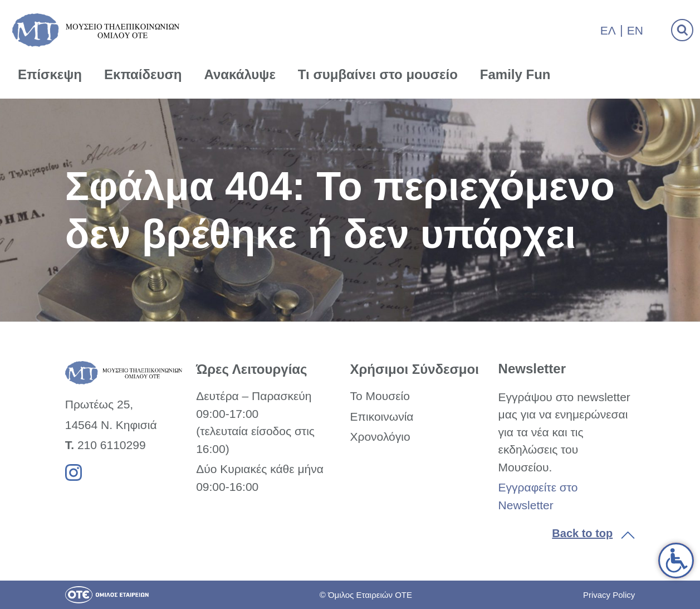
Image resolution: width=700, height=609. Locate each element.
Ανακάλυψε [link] (240, 74)
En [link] (635, 30)
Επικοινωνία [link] (381, 416)
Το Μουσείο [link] (380, 396)
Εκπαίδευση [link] (143, 74)
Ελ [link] (608, 30)
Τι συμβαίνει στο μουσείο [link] (378, 74)
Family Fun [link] (515, 74)
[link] (676, 561)
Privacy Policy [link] (609, 595)
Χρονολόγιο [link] (380, 437)
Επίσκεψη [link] (50, 74)
